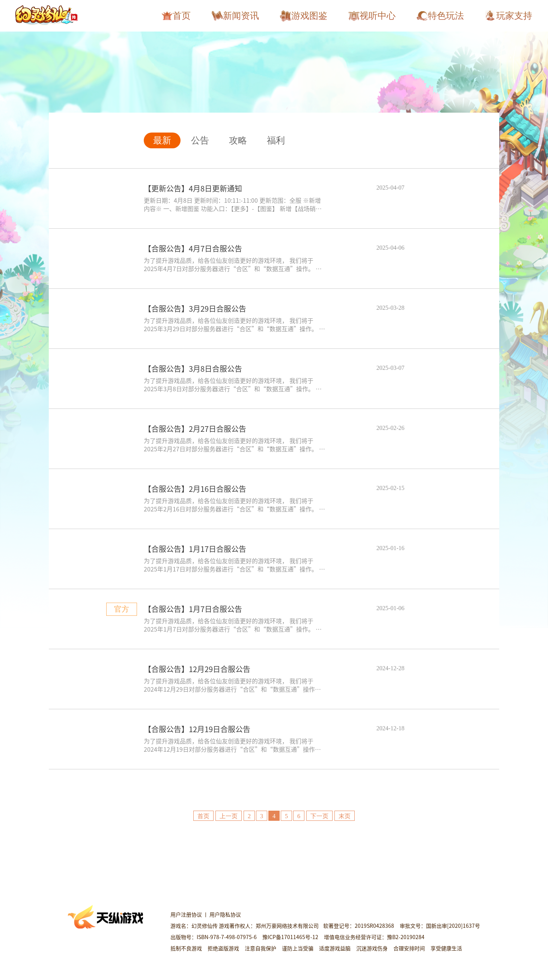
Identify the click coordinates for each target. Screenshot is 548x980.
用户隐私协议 (226, 914)
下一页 (319, 816)
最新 (162, 140)
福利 (276, 140)
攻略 (238, 140)
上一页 (229, 816)
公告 (200, 140)
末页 (345, 816)
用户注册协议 (187, 914)
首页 (203, 816)
